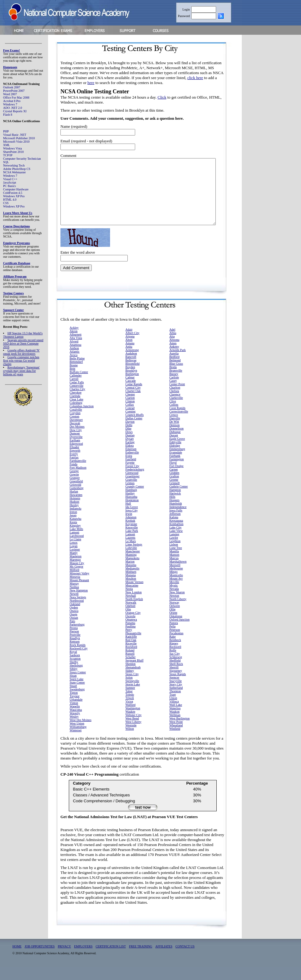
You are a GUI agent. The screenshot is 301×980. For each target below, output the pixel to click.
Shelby (74, 675)
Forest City (133, 479)
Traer (173, 708)
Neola (129, 602)
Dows (129, 445)
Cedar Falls (77, 395)
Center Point (177, 397)
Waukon (174, 725)
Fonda (74, 477)
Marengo (75, 573)
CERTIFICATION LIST (111, 959)
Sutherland (176, 701)
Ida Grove (132, 520)
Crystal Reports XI (15, 111)
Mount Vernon (135, 595)
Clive (173, 414)
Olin (128, 622)
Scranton (75, 672)
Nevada (174, 602)
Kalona (174, 530)
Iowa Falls (176, 523)
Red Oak (131, 653)
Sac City (175, 667)
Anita (129, 360)
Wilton (130, 742)
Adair (129, 343)
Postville (75, 648)
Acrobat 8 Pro (12, 101)
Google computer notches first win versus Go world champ (21, 361)
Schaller (131, 670)
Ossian (74, 631)
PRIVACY (64, 959)
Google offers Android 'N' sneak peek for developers (21, 352)
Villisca (174, 714)
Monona (131, 588)
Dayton (130, 435)
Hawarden (76, 508)
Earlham (75, 453)
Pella (172, 639)
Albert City (133, 346)
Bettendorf (76, 375)
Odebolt (131, 619)
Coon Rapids (177, 421)
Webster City (134, 728)
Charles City (77, 402)
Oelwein (175, 619)
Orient (173, 626)
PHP (6, 131)
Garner (174, 482)
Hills (172, 510)
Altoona (174, 353)
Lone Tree (176, 561)
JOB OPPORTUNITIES (40, 959)
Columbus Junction (82, 419)
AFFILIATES (164, 959)
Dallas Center (134, 431)
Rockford (131, 660)
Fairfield (131, 472)
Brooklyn (131, 383)
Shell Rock (176, 677)
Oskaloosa (176, 629)
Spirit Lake (77, 692)
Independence (178, 520)
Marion (130, 575)
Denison (174, 438)
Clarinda (75, 409)
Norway (174, 615)
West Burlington (179, 731)
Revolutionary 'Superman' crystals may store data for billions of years (21, 371)
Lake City (175, 540)
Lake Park (132, 544)
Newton (174, 609)
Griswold (75, 498)
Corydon (75, 426)
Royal (73, 665)
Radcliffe (131, 650)
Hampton (175, 503)
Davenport (76, 433)
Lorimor (75, 562)
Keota (73, 535)
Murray (74, 597)
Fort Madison (78, 481)
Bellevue (131, 373)
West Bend (132, 731)
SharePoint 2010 (13, 152)
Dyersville (76, 450)
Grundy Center (135, 499)
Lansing (174, 547)
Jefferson (175, 527)
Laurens (131, 551)
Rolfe (173, 663)
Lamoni (75, 545)
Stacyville (175, 694)
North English (134, 612)
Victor (129, 714)
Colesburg (76, 416)
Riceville (131, 656)
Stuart (73, 699)
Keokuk (131, 534)
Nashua (74, 600)
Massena (131, 578)
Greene (174, 493)
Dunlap (130, 448)
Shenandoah (133, 680)
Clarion (130, 411)
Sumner (130, 701)
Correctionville (179, 424)
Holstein (75, 511)
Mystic (174, 598)
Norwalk (131, 615)
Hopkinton (132, 513)
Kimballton (176, 537)
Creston (75, 429)
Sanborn (75, 668)
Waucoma (76, 723)
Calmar (130, 390)
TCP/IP (8, 155)
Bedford (174, 370)
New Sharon (177, 605)
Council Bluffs (135, 428)
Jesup (73, 528)
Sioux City (132, 687)
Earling (130, 455)
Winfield (175, 742)
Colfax (130, 418)
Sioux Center (78, 685)
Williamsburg (78, 740)
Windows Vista (13, 148)
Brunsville (176, 383)
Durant (174, 448)
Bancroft (131, 370)
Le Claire (75, 552)
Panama (131, 636)
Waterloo (175, 721)
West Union (77, 736)
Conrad (130, 421)
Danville (175, 431)
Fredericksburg (135, 482)
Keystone (131, 537)
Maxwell (175, 578)
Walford (131, 718)
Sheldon (131, 677)
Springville (132, 694)
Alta (172, 349)
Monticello (176, 588)
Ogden (74, 620)
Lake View (176, 544)
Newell (74, 607)
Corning (131, 424)
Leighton (175, 554)
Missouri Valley (80, 586)
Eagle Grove (177, 452)
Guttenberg (77, 501)
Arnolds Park (177, 363)
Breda (173, 380)
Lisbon (174, 557)
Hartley (130, 506)
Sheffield (175, 673)
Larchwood (77, 549)
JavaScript (10, 183)
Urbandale (76, 713)
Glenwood (132, 486)
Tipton (74, 706)
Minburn (131, 585)
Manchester (133, 564)
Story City (176, 697)
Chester (130, 407)
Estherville (132, 465)
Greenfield (76, 494)
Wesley (74, 730)
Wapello (75, 719)
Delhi (129, 438)
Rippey (174, 656)
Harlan (74, 504)
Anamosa (76, 358)
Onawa (74, 624)
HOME (17, 959)
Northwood (77, 614)
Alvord (74, 354)
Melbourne (176, 581)
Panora (174, 636)
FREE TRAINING (141, 959)
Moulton (131, 592)
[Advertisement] (276, 135)
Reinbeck (175, 653)
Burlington (132, 387)
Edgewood (76, 457)
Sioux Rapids (178, 687)
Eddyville (175, 455)
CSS (6, 203)
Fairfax (74, 470)
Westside (131, 738)
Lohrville (131, 561)
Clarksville (176, 411)
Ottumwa (131, 633)
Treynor (75, 709)
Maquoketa (133, 571)
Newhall (131, 609)
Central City (133, 401)
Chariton (175, 401)
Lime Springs (134, 557)
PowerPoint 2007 (14, 91)
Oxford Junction (179, 633)
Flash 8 (8, 115)
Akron (74, 344)
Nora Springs (78, 610)
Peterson (175, 643)
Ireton (73, 525)
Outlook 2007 (12, 87)
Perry (129, 643)
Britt (73, 382)
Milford (75, 583)
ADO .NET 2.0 (13, 108)
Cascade (131, 394)
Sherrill (174, 680)
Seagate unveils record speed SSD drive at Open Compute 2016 (23, 343)
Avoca (74, 368)
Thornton (175, 704)
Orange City (133, 626)
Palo (73, 634)
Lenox (74, 556)
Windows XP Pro (14, 196)
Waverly (75, 726)
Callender (76, 388)
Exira (129, 469)
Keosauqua (176, 534)
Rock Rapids (78, 658)
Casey (173, 394)
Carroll (74, 392)
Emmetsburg (177, 462)
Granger (75, 491)
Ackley (74, 341)
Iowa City (132, 523)
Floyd (173, 476)
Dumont (75, 446)
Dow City (76, 443)
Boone (74, 378)
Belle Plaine (77, 371)
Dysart (130, 452)
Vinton (74, 716)
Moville (174, 595)
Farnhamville (78, 474)
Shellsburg (76, 678)
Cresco (174, 428)
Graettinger (133, 489)
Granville (131, 493)
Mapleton (76, 569)
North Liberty (178, 612)
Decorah (75, 436)
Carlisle (174, 390)
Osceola (131, 629)
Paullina (131, 639)
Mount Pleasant (80, 593)
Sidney (130, 684)
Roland (130, 663)
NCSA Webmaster (14, 172)
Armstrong (132, 363)
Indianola (76, 521)
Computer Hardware (16, 189)
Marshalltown (178, 575)
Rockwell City (79, 661)
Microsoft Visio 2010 (16, 142)
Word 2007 (10, 94)
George (74, 484)
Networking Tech (14, 165)
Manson (174, 568)
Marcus (174, 571)
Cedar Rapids (134, 397)
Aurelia (174, 366)
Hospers (174, 513)
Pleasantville (133, 646)
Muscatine (132, 598)
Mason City (77, 576)
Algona (130, 349)
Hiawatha (131, 510)
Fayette (130, 476)
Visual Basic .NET (15, 135)
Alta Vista (76, 351)
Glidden (174, 486)
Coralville (76, 423)
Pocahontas (176, 646)
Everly (74, 467)
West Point (176, 735)
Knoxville (132, 540)
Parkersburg (77, 637)
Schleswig (176, 670)
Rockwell (175, 660)
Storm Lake (133, 697)
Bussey (174, 387)
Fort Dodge (176, 479)
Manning (131, 568)
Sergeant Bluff (135, 673)
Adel (172, 343)
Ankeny (174, 360)
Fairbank (175, 469)
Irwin (129, 527)
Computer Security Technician (22, 159)
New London (134, 605)
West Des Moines (81, 733)
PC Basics (9, 186)
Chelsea (174, 404)
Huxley (74, 518)
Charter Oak (133, 404)
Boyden (130, 380)
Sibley (74, 682)
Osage (74, 627)
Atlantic (75, 365)
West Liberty (134, 735)
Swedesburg (77, 702)
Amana (130, 356)
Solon (129, 690)
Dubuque (175, 445)
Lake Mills (77, 542)
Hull (128, 517)
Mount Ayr (176, 592)
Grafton (174, 489)
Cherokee (76, 405)
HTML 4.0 (10, 200)
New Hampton (79, 603)
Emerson (131, 462)
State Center (77, 695)
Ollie (172, 622)
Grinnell (174, 496)
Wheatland (176, 738)
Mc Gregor (77, 579)
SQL (6, 162)
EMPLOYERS (83, 959)
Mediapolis (133, 581)
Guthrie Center (179, 499)
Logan (74, 559)
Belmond (175, 373)
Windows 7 (10, 104)
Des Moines (77, 440)
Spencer (174, 690)
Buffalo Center (79, 385)
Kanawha (76, 532)
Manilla (174, 564)
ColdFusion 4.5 (13, 193)
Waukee (131, 725)
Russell (130, 667)
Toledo (130, 708)
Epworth (75, 463)
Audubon (131, 366)
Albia (173, 346)
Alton (129, 353)
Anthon (74, 361)
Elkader (75, 460)
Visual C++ (10, 179)
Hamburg (131, 503)
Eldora (130, 459)
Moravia (75, 590)
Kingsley (75, 539)
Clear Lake (77, 412)
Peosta (74, 641)
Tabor (129, 704)
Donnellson (176, 441)
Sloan (73, 689)
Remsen (75, 655)
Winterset (76, 743)
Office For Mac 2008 (16, 98)
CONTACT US (185, 959)
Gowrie (74, 487)
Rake (173, 650)
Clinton (130, 414)
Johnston (131, 530)
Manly (74, 566)
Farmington (177, 472)
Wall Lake (176, 718)
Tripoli (130, 711)
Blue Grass (176, 377)
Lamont (130, 547)
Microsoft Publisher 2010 (19, 138)
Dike (128, 441)
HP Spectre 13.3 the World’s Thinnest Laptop (23, 335)
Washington (133, 721)
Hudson (75, 515)
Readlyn (75, 651)
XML (7, 145)
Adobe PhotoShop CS (17, 169)
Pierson (74, 644)
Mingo (173, 585)
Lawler (174, 551)
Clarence (175, 407)
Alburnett (76, 347)
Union (173, 711)
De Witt (174, 435)
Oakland (75, 617)
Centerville (77, 399)
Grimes (130, 496)
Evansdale (176, 465)
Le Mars (131, 554)
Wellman (175, 728)
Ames (173, 356)
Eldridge (175, 459)
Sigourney (176, 684)
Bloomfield (133, 377)
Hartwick (175, 506)
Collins (174, 418)
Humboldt (176, 517)
